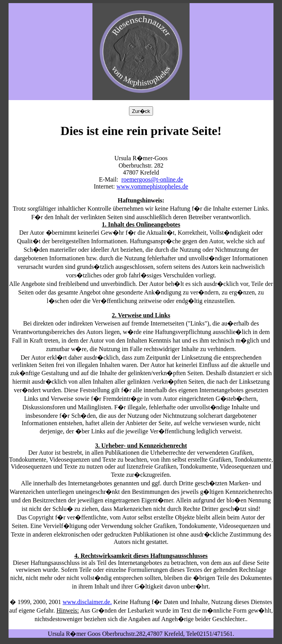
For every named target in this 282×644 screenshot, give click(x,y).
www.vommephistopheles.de (152, 186)
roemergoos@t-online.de (152, 179)
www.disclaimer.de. (87, 602)
